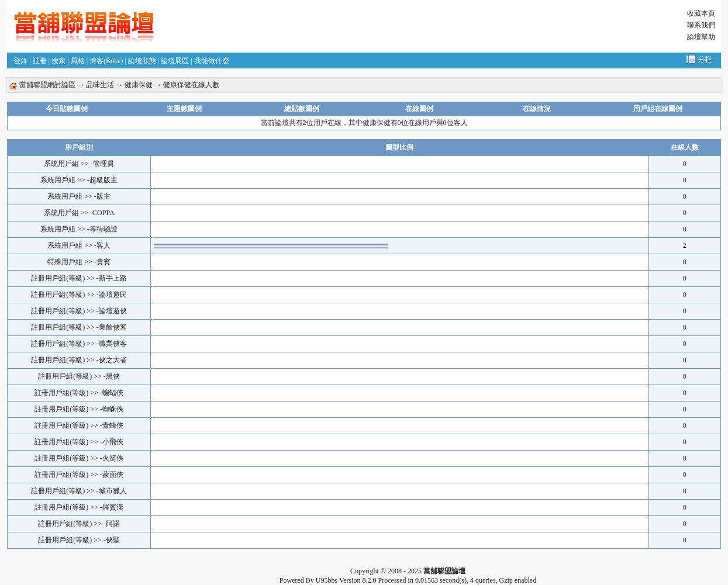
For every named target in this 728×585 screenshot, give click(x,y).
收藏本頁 (701, 13)
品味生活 (100, 85)
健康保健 (139, 85)
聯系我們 (701, 25)
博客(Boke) (106, 61)
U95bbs (327, 580)
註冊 (40, 61)
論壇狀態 (142, 61)
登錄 (20, 61)
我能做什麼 (212, 61)
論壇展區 (175, 61)
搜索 (58, 61)
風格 (78, 61)
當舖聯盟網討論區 (47, 85)
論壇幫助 (701, 37)
